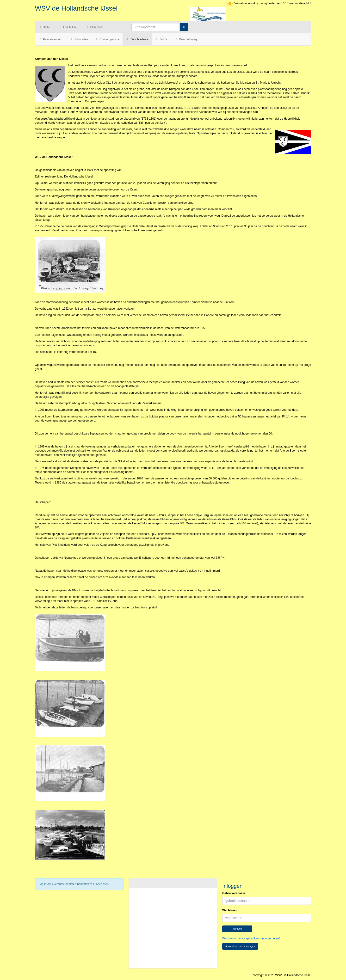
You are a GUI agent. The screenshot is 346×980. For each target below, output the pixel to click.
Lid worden (79, 39)
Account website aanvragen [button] (240, 946)
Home (45, 27)
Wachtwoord (231, 910)
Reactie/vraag (186, 39)
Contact (95, 27)
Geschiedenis (137, 39)
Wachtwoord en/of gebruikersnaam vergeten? (251, 938)
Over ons (68, 27)
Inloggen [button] (237, 929)
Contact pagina (107, 39)
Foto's (161, 39)
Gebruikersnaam (234, 893)
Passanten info (50, 39)
